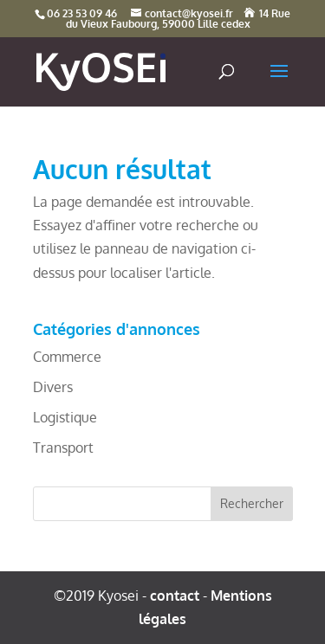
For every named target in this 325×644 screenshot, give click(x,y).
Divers (53, 387)
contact (175, 596)
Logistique (65, 417)
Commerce (67, 357)
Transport (63, 448)
